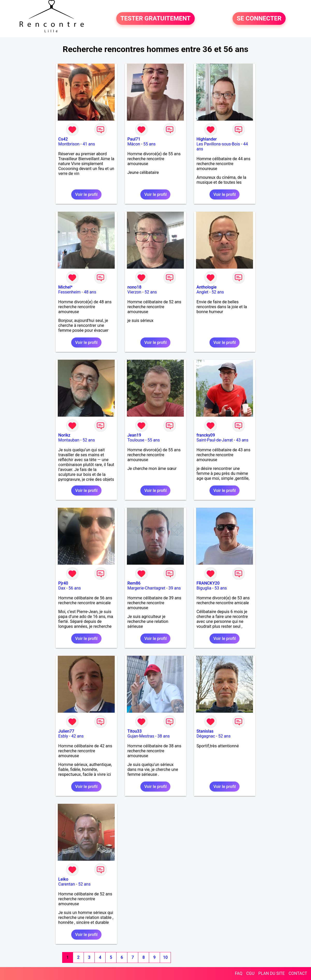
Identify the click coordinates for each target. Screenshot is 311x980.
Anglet (202, 292)
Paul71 (134, 139)
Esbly (63, 736)
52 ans (151, 292)
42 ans (77, 736)
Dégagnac (206, 736)
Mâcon (134, 144)
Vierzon (134, 292)
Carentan (67, 884)
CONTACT (298, 973)
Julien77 (66, 731)
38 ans (164, 736)
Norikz (64, 435)
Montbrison (69, 144)
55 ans (149, 144)
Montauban (69, 440)
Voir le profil (86, 194)
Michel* (65, 287)
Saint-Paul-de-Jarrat (215, 440)
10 (165, 957)
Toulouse (136, 440)
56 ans (75, 588)
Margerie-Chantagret (146, 588)
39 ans (175, 588)
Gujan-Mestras (141, 736)
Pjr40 (63, 583)
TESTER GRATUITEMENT (155, 19)
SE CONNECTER (259, 19)
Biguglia (204, 588)
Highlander (207, 139)
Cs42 (63, 139)
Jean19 (134, 435)
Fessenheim (69, 292)
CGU (250, 973)
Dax (62, 588)
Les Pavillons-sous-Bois (218, 144)
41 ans (89, 144)
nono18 (134, 287)
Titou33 (135, 731)
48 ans (90, 292)
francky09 (206, 435)
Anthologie (207, 287)
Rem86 (134, 583)
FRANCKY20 (208, 583)
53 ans (221, 588)
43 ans (242, 440)
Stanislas (205, 731)
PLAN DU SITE (272, 973)
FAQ (239, 973)
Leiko (63, 879)
